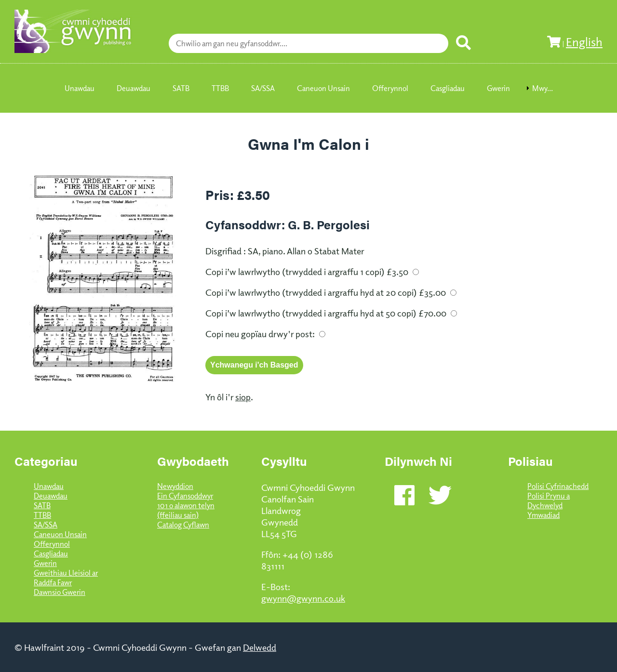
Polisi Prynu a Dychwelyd (549, 501)
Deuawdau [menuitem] (134, 88)
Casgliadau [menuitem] (448, 88)
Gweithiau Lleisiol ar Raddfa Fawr (66, 578)
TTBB (42, 515)
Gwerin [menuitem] (498, 88)
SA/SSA (46, 525)
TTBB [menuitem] (220, 88)
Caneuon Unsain (60, 534)
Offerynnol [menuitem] (390, 88)
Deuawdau (51, 496)
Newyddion (175, 486)
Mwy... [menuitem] (543, 88)
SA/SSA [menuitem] (263, 88)
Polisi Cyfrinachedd (558, 486)
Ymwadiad (543, 515)
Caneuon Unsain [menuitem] (323, 88)
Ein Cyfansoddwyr (185, 496)
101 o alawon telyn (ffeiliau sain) (186, 510)
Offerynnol (52, 544)
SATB (42, 505)
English (584, 41)
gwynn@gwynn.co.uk (303, 598)
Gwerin (45, 563)
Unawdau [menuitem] (80, 88)
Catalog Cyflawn (183, 525)
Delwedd (260, 647)
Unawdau (49, 486)
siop (243, 396)
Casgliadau (51, 553)
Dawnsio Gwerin (60, 592)
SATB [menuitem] (181, 88)
